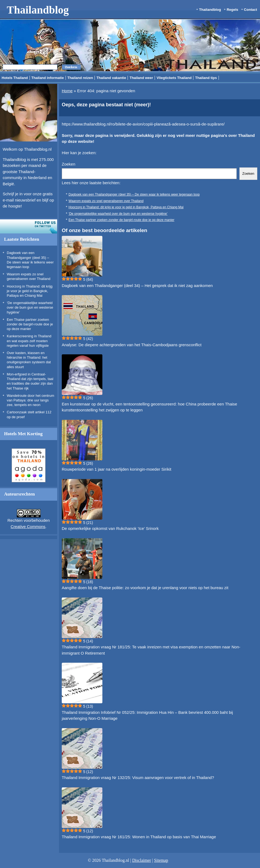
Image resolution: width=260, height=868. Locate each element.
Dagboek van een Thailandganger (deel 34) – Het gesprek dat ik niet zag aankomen (137, 286)
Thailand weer (141, 78)
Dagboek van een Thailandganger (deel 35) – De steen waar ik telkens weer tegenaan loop (134, 194)
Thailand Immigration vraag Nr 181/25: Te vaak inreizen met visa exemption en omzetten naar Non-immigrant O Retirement (151, 650)
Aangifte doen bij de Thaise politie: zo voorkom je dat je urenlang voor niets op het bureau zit (145, 588)
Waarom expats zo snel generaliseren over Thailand (106, 201)
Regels (233, 10)
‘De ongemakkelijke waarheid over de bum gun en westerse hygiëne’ (30, 308)
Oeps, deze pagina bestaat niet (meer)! (106, 105)
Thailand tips (206, 78)
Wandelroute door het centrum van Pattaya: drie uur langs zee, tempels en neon (30, 400)
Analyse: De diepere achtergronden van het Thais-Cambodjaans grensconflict (132, 345)
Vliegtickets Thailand (174, 78)
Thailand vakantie (111, 78)
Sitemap (161, 860)
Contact (251, 10)
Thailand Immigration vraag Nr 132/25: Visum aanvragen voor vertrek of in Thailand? (138, 778)
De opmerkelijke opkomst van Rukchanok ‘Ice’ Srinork (110, 528)
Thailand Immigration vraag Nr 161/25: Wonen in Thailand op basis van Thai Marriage (139, 837)
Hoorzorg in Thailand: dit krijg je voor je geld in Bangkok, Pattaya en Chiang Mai (30, 291)
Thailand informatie (48, 78)
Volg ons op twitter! (29, 226)
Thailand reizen (80, 78)
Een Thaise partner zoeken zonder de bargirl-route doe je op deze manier (30, 324)
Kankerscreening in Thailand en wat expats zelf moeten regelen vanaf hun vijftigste (29, 341)
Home (67, 91)
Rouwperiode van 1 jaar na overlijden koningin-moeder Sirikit (116, 469)
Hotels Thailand (15, 78)
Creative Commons (28, 527)
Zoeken (69, 164)
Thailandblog (38, 10)
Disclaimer (142, 860)
